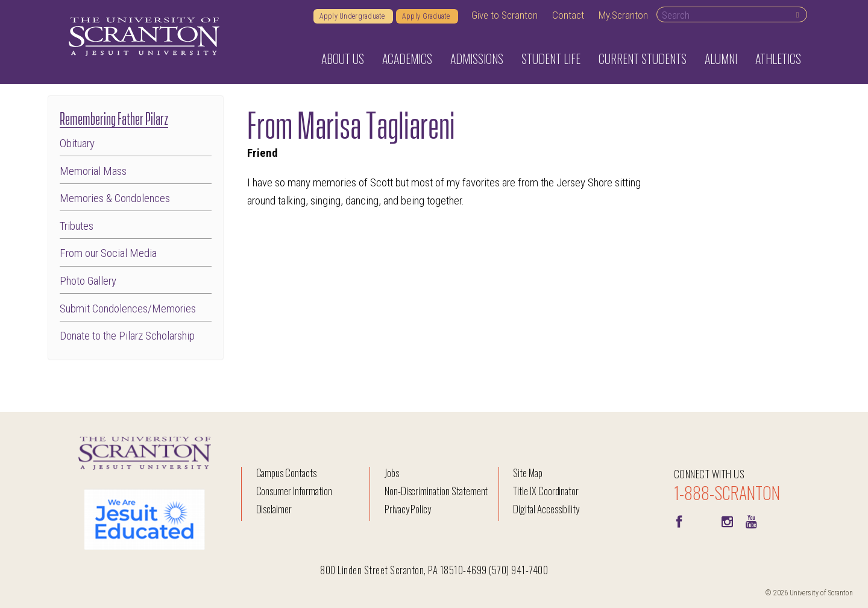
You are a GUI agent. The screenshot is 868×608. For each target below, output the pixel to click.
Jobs (392, 473)
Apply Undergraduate (353, 16)
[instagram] (727, 521)
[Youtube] (751, 521)
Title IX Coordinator (546, 491)
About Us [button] (343, 59)
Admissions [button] (477, 59)
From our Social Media (108, 254)
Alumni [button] (721, 59)
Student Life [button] (551, 59)
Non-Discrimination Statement (436, 491)
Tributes (77, 226)
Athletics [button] (778, 59)
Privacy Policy (408, 509)
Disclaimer (274, 509)
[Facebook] (679, 521)
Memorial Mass (93, 172)
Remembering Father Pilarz (114, 117)
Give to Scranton (505, 15)
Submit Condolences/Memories (128, 309)
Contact (568, 15)
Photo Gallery (88, 281)
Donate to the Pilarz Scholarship (127, 336)
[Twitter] (703, 521)
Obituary (77, 144)
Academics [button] (407, 59)
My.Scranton (623, 15)
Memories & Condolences (115, 199)
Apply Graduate (427, 16)
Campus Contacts (286, 473)
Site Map (528, 473)
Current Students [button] (643, 59)
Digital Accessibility (546, 509)
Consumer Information (294, 491)
